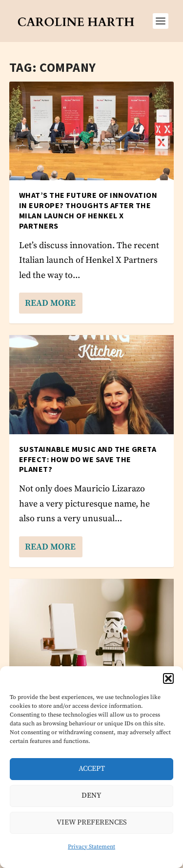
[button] (168, 678)
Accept (92, 769)
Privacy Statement (91, 847)
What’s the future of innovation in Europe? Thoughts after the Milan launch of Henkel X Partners (88, 210)
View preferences (92, 822)
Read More (50, 303)
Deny (91, 795)
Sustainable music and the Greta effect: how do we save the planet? (88, 459)
